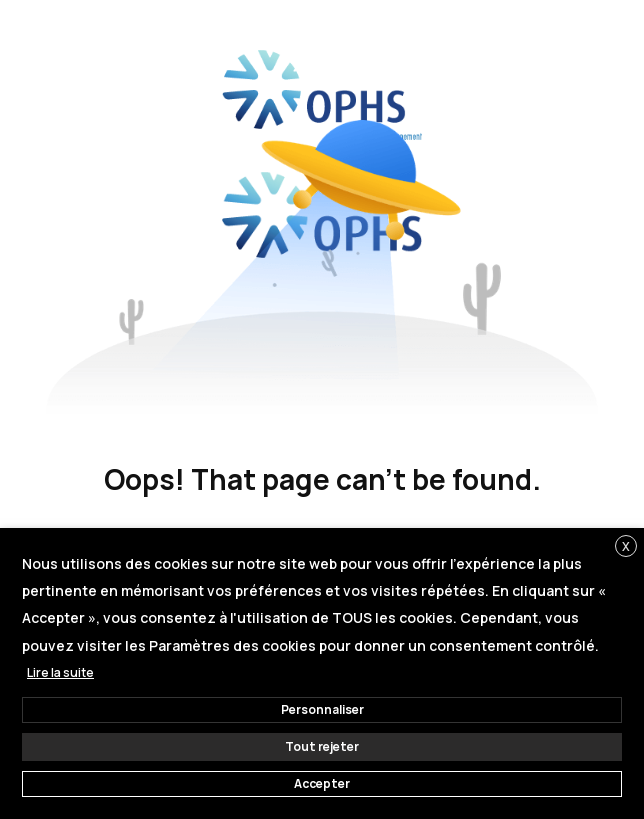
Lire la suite (60, 672)
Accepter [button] (322, 783)
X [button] (626, 546)
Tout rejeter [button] (322, 746)
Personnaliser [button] (322, 709)
